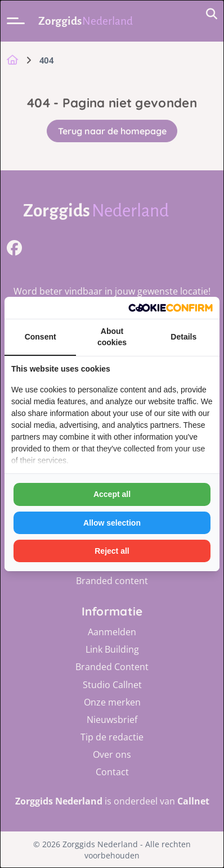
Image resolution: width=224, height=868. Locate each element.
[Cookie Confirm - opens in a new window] (171, 308)
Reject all (112, 551)
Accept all (112, 494)
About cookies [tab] (112, 337)
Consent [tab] (41, 337)
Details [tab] (183, 337)
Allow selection (112, 523)
